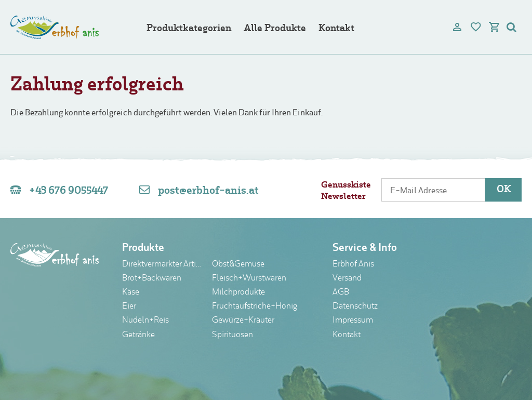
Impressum (353, 321)
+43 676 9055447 (69, 191)
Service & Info (365, 248)
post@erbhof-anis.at (208, 191)
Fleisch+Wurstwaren (249, 278)
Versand (347, 278)
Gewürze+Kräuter (243, 321)
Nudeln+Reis (145, 321)
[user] (457, 27)
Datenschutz (355, 306)
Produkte (143, 248)
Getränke (138, 335)
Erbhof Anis (353, 264)
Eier (129, 306)
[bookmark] (476, 27)
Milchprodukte (238, 292)
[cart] (495, 27)
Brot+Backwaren (152, 278)
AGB (341, 292)
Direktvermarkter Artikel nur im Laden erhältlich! (163, 264)
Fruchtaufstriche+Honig (255, 306)
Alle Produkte (275, 29)
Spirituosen (232, 335)
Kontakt (336, 29)
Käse (131, 292)
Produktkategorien (189, 29)
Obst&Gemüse (238, 264)
